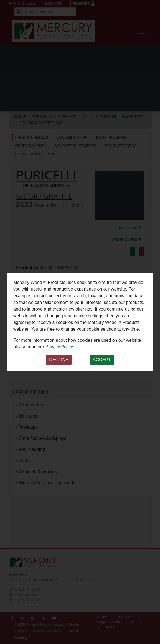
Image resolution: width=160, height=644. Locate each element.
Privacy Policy (59, 347)
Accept (102, 360)
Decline (59, 360)
